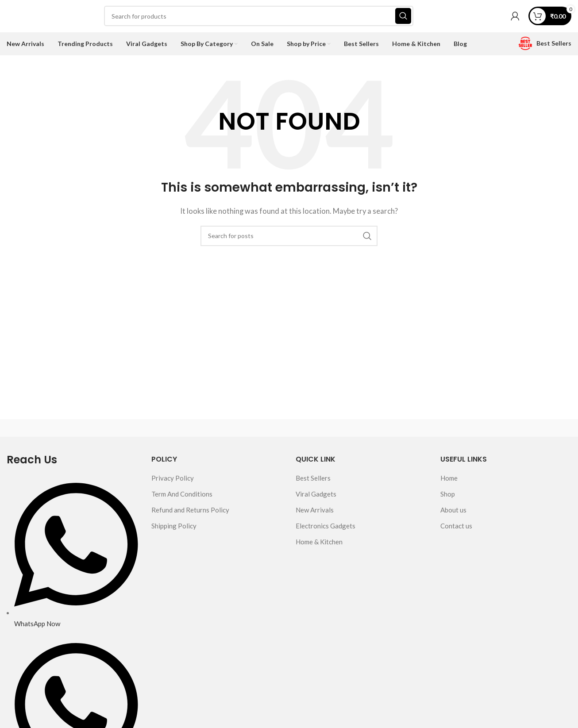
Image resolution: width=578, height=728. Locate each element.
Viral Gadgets (316, 497)
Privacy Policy (173, 481)
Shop (448, 497)
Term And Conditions (182, 497)
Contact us (456, 529)
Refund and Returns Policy (190, 513)
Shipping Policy (174, 529)
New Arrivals (315, 513)
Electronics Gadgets (326, 529)
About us (453, 513)
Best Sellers (313, 481)
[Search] (259, 18)
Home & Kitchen (319, 545)
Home (449, 481)
